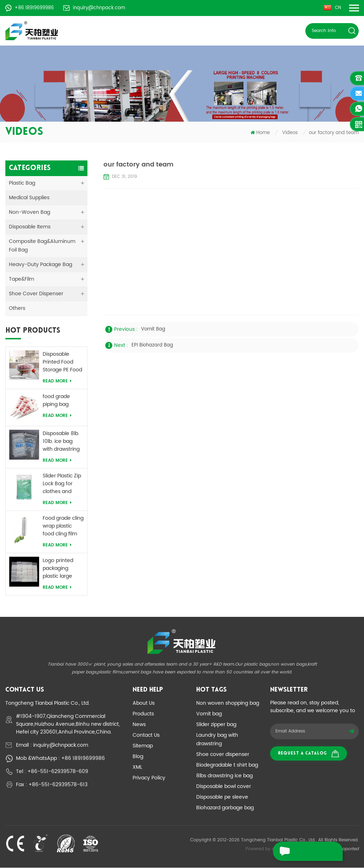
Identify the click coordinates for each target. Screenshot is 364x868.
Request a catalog (309, 754)
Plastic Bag (22, 183)
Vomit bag (209, 714)
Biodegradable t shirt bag (227, 765)
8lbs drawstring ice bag (224, 776)
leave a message (304, 851)
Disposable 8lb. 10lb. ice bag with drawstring (61, 442)
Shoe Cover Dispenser (36, 294)
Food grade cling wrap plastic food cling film (63, 526)
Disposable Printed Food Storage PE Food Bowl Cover (62, 362)
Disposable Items (30, 227)
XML (137, 768)
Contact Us (146, 735)
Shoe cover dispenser (223, 755)
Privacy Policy (149, 778)
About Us (144, 703)
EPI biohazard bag (152, 346)
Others (17, 309)
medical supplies (29, 198)
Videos (290, 133)
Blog (138, 757)
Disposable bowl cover (224, 787)
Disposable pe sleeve (222, 797)
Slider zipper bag (216, 725)
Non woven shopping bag (228, 703)
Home (260, 133)
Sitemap (143, 746)
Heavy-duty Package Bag (41, 265)
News (139, 725)
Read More (57, 382)
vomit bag (153, 330)
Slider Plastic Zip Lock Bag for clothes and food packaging (62, 484)
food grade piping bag (56, 401)
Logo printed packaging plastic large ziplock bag (58, 569)
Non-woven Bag (30, 213)
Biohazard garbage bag (225, 808)
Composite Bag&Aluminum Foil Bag (42, 246)
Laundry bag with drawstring (217, 740)
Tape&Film (22, 279)
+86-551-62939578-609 (58, 772)
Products (143, 714)
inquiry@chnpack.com (94, 8)
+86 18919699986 (30, 8)
